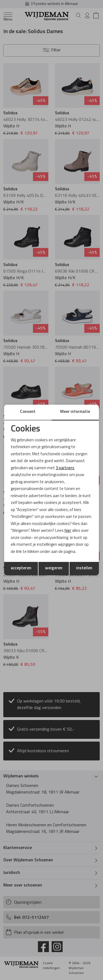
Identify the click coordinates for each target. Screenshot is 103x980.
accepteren (21, 568)
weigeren (54, 568)
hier (68, 531)
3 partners (65, 468)
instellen (84, 568)
